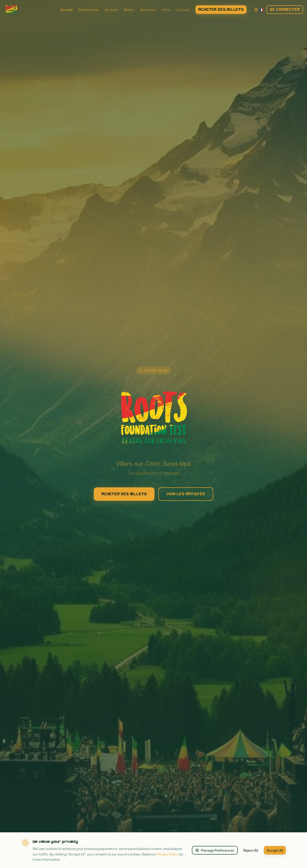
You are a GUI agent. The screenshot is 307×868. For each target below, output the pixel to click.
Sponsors (148, 10)
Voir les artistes (186, 496)
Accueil (66, 10)
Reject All (251, 850)
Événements (89, 10)
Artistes (111, 10)
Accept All (275, 850)
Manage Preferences (215, 850)
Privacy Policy (167, 854)
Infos (166, 10)
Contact (183, 10)
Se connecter (285, 9)
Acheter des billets (221, 9)
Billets (129, 10)
